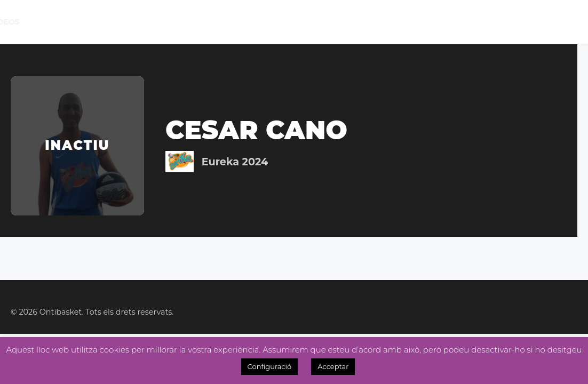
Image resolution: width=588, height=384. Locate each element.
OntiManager (506, 22)
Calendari (119, 22)
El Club (67, 22)
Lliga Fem (212, 22)
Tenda (371, 22)
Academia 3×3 (319, 22)
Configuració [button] (270, 366)
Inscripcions (429, 22)
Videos (567, 22)
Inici (31, 22)
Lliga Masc (170, 22)
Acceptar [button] (333, 366)
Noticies (261, 22)
